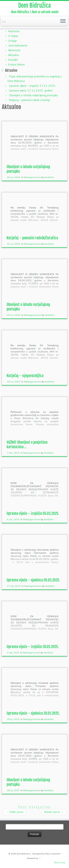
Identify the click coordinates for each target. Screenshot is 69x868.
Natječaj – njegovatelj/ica (25, 376)
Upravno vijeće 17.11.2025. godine (31, 90)
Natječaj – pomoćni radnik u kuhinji (29, 100)
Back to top (60, 863)
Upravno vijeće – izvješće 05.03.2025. (33, 513)
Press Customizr (53, 854)
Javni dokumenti (18, 45)
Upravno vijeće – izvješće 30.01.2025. (33, 647)
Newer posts (54, 812)
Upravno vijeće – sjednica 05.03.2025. (33, 580)
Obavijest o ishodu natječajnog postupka (33, 95)
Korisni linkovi (16, 64)
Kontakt (13, 60)
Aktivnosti (14, 50)
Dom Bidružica (34, 5)
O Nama (13, 36)
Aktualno (14, 55)
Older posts (15, 812)
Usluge (12, 41)
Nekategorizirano (32, 177)
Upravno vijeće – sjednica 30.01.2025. (33, 713)
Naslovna (14, 31)
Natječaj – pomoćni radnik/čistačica (32, 238)
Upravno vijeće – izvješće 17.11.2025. (32, 86)
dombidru (49, 177)
